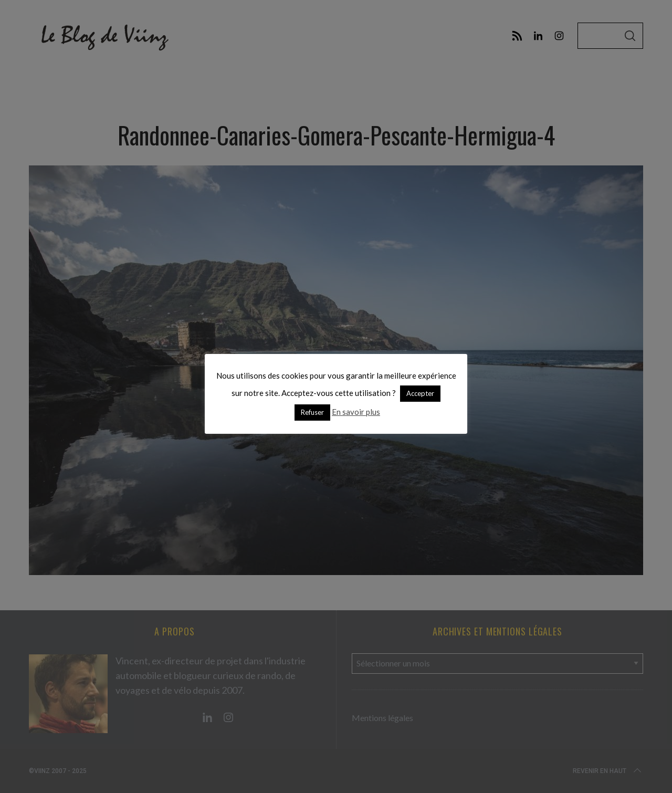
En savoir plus (356, 412)
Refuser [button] (312, 412)
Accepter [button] (420, 393)
